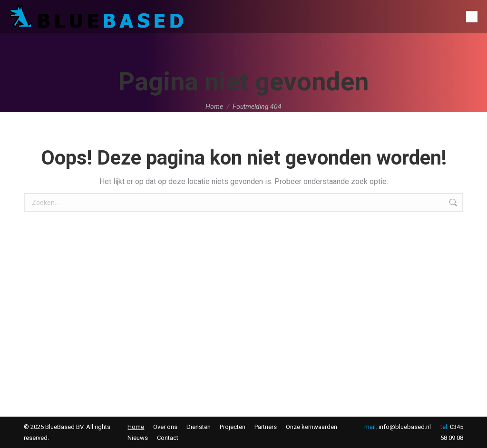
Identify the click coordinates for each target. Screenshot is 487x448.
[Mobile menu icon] (472, 17)
